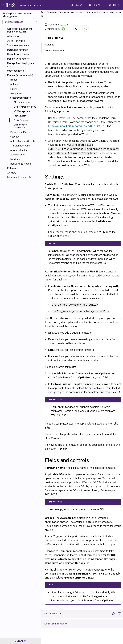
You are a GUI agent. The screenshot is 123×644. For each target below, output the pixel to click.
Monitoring (16, 159)
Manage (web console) (19, 59)
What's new (13, 36)
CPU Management (23, 102)
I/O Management (22, 111)
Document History (19, 177)
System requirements (18, 45)
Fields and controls (57, 50)
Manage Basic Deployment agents (21, 65)
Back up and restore (21, 164)
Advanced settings (20, 150)
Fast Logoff (20, 116)
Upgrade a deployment (19, 54)
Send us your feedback (55, 623)
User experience (15, 71)
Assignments (17, 93)
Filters (13, 89)
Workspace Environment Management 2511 (20, 30)
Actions (14, 84)
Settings (51, 44)
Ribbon (14, 80)
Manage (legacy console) (20, 75)
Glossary (12, 173)
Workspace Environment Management (65, 12)
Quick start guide (16, 41)
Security (14, 137)
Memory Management (25, 107)
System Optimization (21, 98)
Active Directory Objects (23, 141)
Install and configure (18, 50)
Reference (13, 168)
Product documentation (27, 5)
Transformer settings (21, 146)
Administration (18, 155)
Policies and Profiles (21, 132)
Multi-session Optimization (20, 126)
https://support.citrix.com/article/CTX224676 (77, 126)
